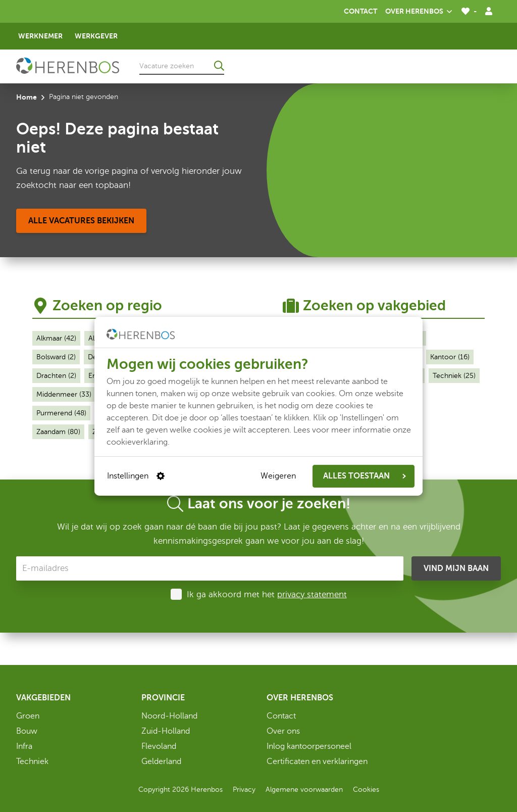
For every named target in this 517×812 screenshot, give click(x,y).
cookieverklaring (137, 442)
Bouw (27, 731)
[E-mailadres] (210, 568)
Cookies (366, 790)
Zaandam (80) (58, 432)
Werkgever (96, 36)
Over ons (283, 731)
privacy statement (312, 594)
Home (27, 97)
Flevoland (159, 746)
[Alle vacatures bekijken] (81, 221)
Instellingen (136, 476)
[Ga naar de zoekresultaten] (219, 66)
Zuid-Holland (166, 731)
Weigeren (278, 476)
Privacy (244, 790)
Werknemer (40, 36)
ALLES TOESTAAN (365, 476)
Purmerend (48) (61, 413)
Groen (28, 716)
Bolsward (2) (56, 357)
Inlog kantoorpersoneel (309, 746)
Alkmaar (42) (56, 338)
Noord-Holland (169, 716)
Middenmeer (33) (64, 394)
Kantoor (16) (450, 357)
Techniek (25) (454, 376)
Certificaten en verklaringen (317, 761)
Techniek (32, 761)
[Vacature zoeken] (182, 66)
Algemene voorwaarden (304, 790)
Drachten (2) (56, 376)
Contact (360, 11)
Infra (24, 746)
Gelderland (161, 761)
